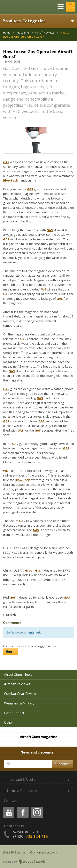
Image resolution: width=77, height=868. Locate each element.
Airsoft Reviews (45, 33)
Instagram (37, 807)
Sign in (10, 651)
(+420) (30, 836)
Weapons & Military (19, 703)
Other (9, 722)
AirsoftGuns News (18, 674)
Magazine (23, 33)
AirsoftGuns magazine (39, 737)
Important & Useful (21, 779)
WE (44, 289)
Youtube (7, 807)
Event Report (14, 713)
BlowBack (11, 180)
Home (7, 33)
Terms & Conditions (22, 791)
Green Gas (33, 570)
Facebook (22, 807)
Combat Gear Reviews (21, 694)
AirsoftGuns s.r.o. (17, 7)
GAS (6, 162)
